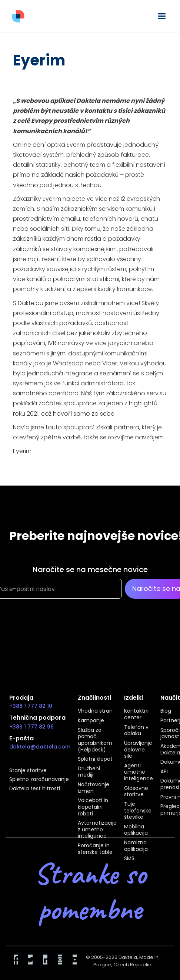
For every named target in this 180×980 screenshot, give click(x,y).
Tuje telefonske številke (138, 811)
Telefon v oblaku (136, 731)
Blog (166, 711)
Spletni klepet (95, 759)
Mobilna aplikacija (136, 830)
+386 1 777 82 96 (31, 727)
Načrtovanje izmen (94, 788)
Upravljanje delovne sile (138, 750)
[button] (162, 16)
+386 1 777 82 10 (31, 706)
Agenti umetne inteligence (139, 772)
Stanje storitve (28, 771)
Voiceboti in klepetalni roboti (93, 807)
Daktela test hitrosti (35, 789)
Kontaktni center (136, 714)
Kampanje (91, 721)
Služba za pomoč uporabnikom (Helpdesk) (95, 740)
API (164, 772)
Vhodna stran (95, 711)
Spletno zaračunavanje (39, 780)
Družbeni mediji (89, 772)
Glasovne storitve (136, 792)
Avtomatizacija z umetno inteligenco (97, 830)
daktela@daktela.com (40, 747)
